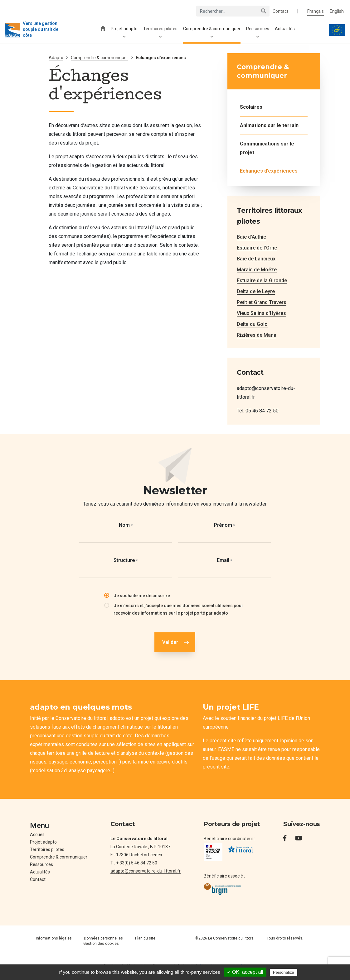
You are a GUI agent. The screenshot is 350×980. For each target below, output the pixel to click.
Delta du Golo (252, 324)
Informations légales (54, 938)
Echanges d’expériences (269, 171)
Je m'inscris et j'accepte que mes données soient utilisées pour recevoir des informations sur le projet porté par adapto (178, 609)
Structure (126, 560)
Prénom (224, 525)
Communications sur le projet (267, 148)
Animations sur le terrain (269, 125)
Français (316, 11)
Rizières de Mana (257, 335)
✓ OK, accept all (245, 972)
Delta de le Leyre (256, 291)
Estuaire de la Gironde (262, 281)
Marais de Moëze (257, 270)
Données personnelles (103, 938)
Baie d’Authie (251, 237)
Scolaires (251, 107)
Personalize (284, 972)
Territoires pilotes (160, 33)
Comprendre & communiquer (212, 33)
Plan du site (145, 938)
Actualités (285, 29)
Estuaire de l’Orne (257, 248)
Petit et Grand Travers (262, 302)
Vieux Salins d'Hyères (261, 313)
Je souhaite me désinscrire (142, 596)
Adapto (56, 58)
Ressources (258, 33)
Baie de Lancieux (256, 259)
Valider (170, 642)
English (337, 11)
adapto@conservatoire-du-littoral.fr (146, 871)
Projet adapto (124, 33)
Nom (126, 525)
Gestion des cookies (101, 944)
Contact (280, 11)
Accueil (37, 835)
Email (224, 560)
